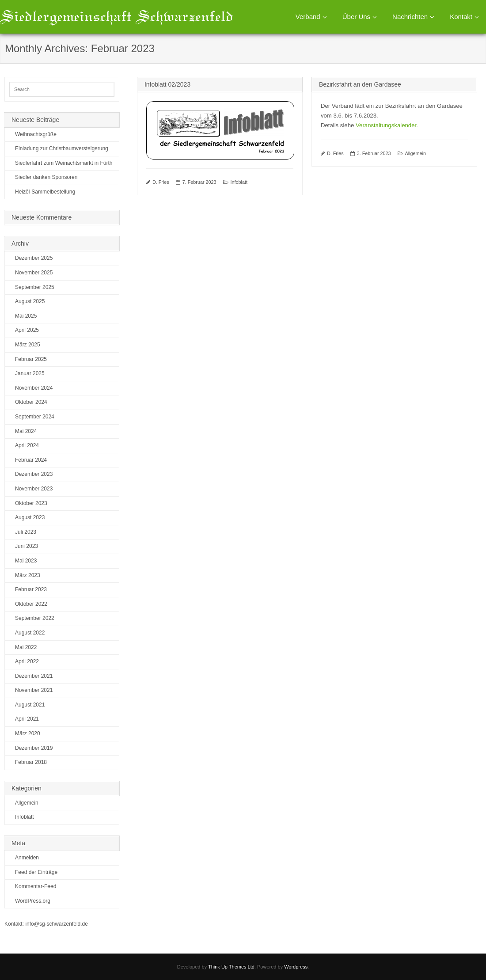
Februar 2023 (31, 589)
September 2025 (35, 287)
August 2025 (30, 301)
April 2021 (27, 719)
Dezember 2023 (34, 474)
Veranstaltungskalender (386, 125)
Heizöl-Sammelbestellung (45, 192)
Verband (308, 17)
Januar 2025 (30, 373)
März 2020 (28, 733)
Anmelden (27, 858)
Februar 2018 (31, 762)
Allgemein (416, 153)
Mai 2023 (26, 561)
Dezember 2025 (34, 258)
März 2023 (28, 575)
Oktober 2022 (31, 604)
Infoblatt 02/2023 (167, 84)
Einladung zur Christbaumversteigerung (62, 148)
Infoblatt (239, 182)
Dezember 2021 (34, 676)
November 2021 (34, 690)
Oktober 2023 (31, 503)
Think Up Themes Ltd (231, 967)
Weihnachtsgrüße (36, 134)
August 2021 (30, 705)
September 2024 (35, 417)
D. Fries (161, 182)
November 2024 (34, 388)
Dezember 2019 (34, 748)
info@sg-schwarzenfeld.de (57, 924)
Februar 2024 (31, 460)
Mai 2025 (26, 316)
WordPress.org (33, 901)
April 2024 (27, 445)
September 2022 (35, 618)
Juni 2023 (27, 546)
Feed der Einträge (36, 872)
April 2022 (27, 661)
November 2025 (34, 273)
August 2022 (30, 633)
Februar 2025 (31, 359)
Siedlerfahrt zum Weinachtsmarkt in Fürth (64, 163)
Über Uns (356, 17)
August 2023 (30, 517)
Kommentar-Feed (36, 886)
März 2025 (28, 345)
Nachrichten (410, 17)
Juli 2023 (26, 532)
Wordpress (296, 967)
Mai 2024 (26, 431)
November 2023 (34, 489)
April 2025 (27, 330)
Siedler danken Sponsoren (46, 177)
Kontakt (461, 17)
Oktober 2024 (31, 402)
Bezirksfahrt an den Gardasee (360, 84)
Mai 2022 (26, 647)
